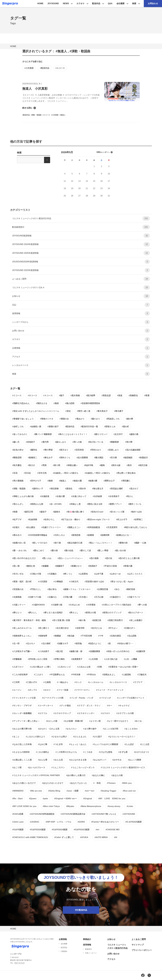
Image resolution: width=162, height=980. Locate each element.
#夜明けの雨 (90, 613)
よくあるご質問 (81, 279)
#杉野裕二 (138, 520)
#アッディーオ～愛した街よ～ (26, 721)
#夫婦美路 (17, 597)
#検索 (15, 512)
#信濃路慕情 (94, 651)
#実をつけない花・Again (122, 582)
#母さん (129, 496)
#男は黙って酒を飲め (126, 473)
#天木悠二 (83, 597)
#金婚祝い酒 (36, 427)
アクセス (81, 357)
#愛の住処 (69, 551)
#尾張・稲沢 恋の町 (22, 582)
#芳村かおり (96, 450)
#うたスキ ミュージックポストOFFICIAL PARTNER (36, 775)
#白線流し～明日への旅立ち (66, 473)
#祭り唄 (57, 465)
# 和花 (97, 783)
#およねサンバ (99, 760)
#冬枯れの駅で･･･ (125, 644)
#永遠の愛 (60, 496)
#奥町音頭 (130, 589)
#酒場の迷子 (53, 427)
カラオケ (80, 3)
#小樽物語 (58, 582)
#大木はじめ (74, 605)
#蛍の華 (129, 442)
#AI (116, 837)
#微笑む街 (30, 566)
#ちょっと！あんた (78, 744)
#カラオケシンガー (86, 713)
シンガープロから (81, 322)
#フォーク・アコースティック (110, 690)
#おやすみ (117, 760)
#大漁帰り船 (57, 605)
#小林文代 (74, 582)
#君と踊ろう (44, 628)
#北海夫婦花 (115, 636)
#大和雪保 (91, 605)
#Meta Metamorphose (91, 806)
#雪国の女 (64, 419)
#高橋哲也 (133, 396)
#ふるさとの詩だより (36, 737)
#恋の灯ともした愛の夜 (129, 558)
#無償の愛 (93, 481)
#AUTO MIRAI (101, 837)
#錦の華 (129, 419)
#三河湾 (16, 682)
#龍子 (62, 396)
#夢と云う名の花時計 (53, 613)
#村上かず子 (122, 520)
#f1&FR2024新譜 (60, 830)
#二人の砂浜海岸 (20, 675)
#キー (110, 706)
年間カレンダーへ (105, 152)
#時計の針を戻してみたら (135, 527)
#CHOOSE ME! (113, 830)
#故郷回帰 (105, 535)
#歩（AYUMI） (56, 504)
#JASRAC (35, 822)
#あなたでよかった (78, 783)
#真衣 (129, 465)
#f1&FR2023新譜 (82, 830)
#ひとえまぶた (80, 737)
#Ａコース (60, 68)
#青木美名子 (102, 411)
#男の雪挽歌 (18, 481)
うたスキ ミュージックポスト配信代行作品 (81, 218)
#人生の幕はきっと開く (41, 667)
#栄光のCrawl (97, 512)
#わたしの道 (52, 721)
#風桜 (56, 403)
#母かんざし (18, 504)
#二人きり (39, 675)
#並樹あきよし (109, 675)
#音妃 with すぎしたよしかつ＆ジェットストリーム (36, 411)
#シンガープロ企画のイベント (131, 698)
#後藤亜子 (60, 566)
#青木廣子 (119, 411)
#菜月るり (64, 450)
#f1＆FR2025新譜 (133, 822)
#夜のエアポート (135, 613)
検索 (134, 3)
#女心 (117, 589)
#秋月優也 (17, 465)
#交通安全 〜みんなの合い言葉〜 (123, 667)
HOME (40, 3)
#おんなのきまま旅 (78, 760)
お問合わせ (153, 3)
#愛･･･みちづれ (19, 551)
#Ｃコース (17, 396)
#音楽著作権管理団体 (90, 403)
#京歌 (99, 667)
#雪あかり (80, 419)
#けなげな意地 (105, 752)
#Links (130, 806)
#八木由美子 (44, 651)
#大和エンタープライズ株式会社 (117, 605)
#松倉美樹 (32, 520)
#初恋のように (95, 644)
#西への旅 (77, 442)
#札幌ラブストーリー (51, 527)
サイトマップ (138, 945)
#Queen (33, 799)
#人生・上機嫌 (130, 659)
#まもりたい (71, 729)
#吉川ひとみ (96, 628)
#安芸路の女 (18, 589)
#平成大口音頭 (110, 566)
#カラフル (43, 713)
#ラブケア (138, 682)
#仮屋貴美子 (77, 659)
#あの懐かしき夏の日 (76, 775)
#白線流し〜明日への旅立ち (97, 473)
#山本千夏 (99, 574)
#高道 (120, 396)
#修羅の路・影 (76, 651)
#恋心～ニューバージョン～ (70, 558)
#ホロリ (47, 690)
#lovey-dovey (114, 806)
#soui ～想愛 (73, 791)
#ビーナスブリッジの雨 (53, 698)
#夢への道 (142, 605)
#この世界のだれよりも (66, 752)
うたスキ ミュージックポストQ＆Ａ (81, 287)
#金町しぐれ (18, 427)
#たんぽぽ (129, 744)
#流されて (134, 489)
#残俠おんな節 (37, 504)
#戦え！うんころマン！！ (100, 543)
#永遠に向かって (79, 496)
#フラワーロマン (82, 690)
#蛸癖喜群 (114, 442)
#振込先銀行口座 (75, 543)
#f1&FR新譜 (18, 830)
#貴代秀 (45, 442)
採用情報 (81, 313)
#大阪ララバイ (134, 597)
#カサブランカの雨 (125, 713)
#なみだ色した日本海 (22, 744)
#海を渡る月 (98, 489)
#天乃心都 (99, 597)
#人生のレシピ (64, 667)
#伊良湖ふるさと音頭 (38, 659)
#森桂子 (43, 512)
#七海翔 (47, 682)
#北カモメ (30, 644)
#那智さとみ (110, 427)
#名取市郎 (80, 628)
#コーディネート (46, 706)
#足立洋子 (118, 434)
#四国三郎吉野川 (115, 620)
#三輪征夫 (142, 675)
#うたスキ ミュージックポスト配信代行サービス (123, 768)
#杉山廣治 (30, 527)
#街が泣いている (96, 442)
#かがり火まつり (142, 752)
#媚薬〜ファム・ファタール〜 (77, 589)
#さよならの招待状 (21, 752)
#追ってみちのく (20, 434)
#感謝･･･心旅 (140, 543)
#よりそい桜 (95, 721)
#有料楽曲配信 (93, 527)
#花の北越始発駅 (133, 450)
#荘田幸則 (79, 450)
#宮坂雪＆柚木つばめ (94, 582)
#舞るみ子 (48, 458)
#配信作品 (45, 68)
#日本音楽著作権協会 (38, 535)
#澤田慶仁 (126, 481)
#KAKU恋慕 (18, 814)
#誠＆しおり (61, 442)
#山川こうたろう (135, 574)
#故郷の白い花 (19, 543)
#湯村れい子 (38, 489)
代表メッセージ (91, 953)
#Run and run (129, 791)
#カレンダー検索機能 (22, 713)
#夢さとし (74, 613)
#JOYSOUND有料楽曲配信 (42, 814)
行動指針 (64, 951)
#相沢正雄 (143, 465)
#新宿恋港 (76, 535)
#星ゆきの (17, 535)
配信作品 (96, 3)
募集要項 (88, 949)
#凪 (109, 644)
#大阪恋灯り (115, 597)
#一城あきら (63, 682)
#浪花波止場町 (116, 489)
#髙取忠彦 (106, 396)
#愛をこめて (39, 551)
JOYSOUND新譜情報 (81, 236)
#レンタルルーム (96, 682)
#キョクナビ (124, 706)
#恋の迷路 (94, 558)
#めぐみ (138, 721)
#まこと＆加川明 (111, 729)
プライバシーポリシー (142, 950)
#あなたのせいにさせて (53, 783)
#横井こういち (135, 504)
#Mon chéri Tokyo (51, 806)
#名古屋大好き (62, 628)
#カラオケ (105, 713)
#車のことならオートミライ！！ (73, 434)
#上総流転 (126, 675)
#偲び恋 (59, 651)
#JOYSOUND (129, 814)
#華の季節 (48, 450)
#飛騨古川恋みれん (21, 403)
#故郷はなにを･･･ (124, 535)
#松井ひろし (49, 520)
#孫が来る (52, 589)
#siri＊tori (90, 791)
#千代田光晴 (86, 636)
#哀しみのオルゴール (22, 628)
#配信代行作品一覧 (89, 427)
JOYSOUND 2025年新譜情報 (81, 253)
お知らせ (81, 296)
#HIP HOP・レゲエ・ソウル (58, 822)
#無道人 (63, 481)
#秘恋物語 (128, 458)
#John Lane (18, 822)
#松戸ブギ (17, 520)
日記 (81, 305)
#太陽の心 (52, 597)
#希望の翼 (128, 566)
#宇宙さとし (36, 589)
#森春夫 (57, 512)
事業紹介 (87, 939)
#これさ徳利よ (43, 752)
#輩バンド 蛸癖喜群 (43, 434)
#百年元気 (42, 473)
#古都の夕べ (129, 628)
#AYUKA (84, 837)
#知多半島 (89, 465)
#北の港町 (46, 644)
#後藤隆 (45, 566)
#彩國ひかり (76, 566)
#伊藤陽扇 (17, 659)
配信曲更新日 (81, 227)
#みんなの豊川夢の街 (22, 729)
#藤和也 (33, 450)
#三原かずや (31, 682)
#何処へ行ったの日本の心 (118, 651)
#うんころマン (58, 768)
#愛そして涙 (85, 551)
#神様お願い (72, 465)
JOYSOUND (53, 3)
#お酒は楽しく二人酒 (22, 760)
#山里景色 (83, 574)
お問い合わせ (81, 331)
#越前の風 (134, 434)
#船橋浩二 (32, 458)
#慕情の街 (123, 543)
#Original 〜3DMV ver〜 (65, 799)
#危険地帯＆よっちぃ (22, 636)
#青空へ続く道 (84, 411)
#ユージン (17, 690)
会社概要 (120, 3)
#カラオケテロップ (62, 713)
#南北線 (71, 636)
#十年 (101, 636)
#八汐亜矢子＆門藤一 (22, 651)
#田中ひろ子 (36, 481)
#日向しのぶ (59, 535)
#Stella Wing (54, 791)
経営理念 (64, 948)
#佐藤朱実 (141, 651)
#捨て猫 (57, 543)
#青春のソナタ (47, 419)
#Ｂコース (32, 396)
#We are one (36, 791)
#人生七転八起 (111, 659)
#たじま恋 (145, 744)
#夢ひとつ (17, 613)
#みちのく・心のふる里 (49, 729)
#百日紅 (27, 473)
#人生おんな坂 (84, 667)
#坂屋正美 (97, 620)
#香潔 (147, 396)
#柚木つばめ (136, 512)
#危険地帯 (43, 636)
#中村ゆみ (91, 675)
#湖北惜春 (54, 489)
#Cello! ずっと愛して (64, 837)
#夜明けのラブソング (112, 613)
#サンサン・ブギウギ (22, 706)
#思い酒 (16, 566)
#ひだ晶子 (97, 737)
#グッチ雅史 (65, 706)
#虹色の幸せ (18, 450)
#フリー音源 (63, 690)
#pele (45, 799)
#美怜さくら (65, 458)
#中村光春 (76, 675)
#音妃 (68, 411)
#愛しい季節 (103, 551)
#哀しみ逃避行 (136, 620)
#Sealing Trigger (108, 791)
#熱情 (50, 481)
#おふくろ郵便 (134, 760)
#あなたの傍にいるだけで (24, 783)
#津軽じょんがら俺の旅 (23, 496)
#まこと (16, 737)
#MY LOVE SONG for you (112, 799)
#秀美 (44, 465)
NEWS (66, 3)
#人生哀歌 (93, 659)
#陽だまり (95, 419)
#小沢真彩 (29, 68)
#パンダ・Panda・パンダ (81, 698)
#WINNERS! (18, 791)
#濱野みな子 (109, 481)
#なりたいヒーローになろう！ (122, 737)
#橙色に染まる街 (95, 504)
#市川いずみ (18, 574)
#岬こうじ (68, 574)
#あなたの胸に (98, 775)
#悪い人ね (47, 558)
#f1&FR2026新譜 (38, 830)
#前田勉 (78, 644)
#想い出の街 (120, 551)
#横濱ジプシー (115, 504)
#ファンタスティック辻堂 (24, 698)
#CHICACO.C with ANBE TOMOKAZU (30, 837)
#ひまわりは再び (59, 737)
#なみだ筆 (43, 744)
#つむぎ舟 (58, 744)
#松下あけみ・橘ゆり (71, 520)
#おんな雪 (43, 760)
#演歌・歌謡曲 (19, 489)
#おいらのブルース (37, 768)
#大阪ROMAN (38, 605)
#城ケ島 (82, 620)
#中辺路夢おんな (57, 675)
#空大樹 (113, 458)
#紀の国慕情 (82, 458)
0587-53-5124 (19, 963)
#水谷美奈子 (114, 496)
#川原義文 (52, 574)
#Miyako (70, 806)
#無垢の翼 (77, 481)
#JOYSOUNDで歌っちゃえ (104, 814)
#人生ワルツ (18, 667)
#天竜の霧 (68, 597)
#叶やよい (113, 628)
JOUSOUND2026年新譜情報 (81, 262)
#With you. (127, 783)
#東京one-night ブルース (98, 520)
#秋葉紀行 (143, 458)
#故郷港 (90, 535)
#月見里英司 (112, 527)
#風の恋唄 (70, 403)
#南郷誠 (57, 636)
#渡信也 (69, 489)
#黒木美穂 (75, 396)
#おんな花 (58, 760)
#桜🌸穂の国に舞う (75, 512)
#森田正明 (28, 512)
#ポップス (32, 690)
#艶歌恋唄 (17, 458)
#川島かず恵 (36, 574)
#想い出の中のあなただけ (24, 558)
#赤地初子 (30, 442)
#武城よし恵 (75, 504)
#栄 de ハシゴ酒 (117, 512)
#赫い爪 (16, 442)
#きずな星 (123, 752)
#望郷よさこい (74, 527)
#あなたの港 (117, 775)
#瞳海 (102, 465)
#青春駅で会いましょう (23, 419)
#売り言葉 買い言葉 (62, 620)
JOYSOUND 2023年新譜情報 (81, 270)
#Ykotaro (111, 783)
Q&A (110, 3)
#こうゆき (88, 752)
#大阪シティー (19, 605)
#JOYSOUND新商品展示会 (73, 814)
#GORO (81, 822)
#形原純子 (93, 566)
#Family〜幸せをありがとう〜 (105, 822)
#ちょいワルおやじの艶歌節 (105, 744)
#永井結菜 (97, 496)
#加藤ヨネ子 (63, 644)
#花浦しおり (113, 450)
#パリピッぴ (105, 698)
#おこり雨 (17, 768)
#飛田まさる (42, 403)
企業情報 (81, 348)
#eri (97, 830)
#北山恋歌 (132, 636)
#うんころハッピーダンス (83, 768)
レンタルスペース (81, 365)
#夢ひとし (32, 613)
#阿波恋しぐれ (113, 419)
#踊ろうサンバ (101, 434)
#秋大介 (31, 465)
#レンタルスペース (118, 682)
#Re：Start (17, 799)
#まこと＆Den (131, 729)
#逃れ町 (125, 427)
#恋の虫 (109, 558)
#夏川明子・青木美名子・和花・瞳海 (29, 620)
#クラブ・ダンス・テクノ (89, 706)
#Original (88, 799)
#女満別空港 (102, 589)
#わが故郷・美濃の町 (73, 721)
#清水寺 (82, 489)
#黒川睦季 (91, 396)
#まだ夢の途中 (90, 729)
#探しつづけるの (40, 543)
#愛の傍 (54, 551)
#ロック (78, 682)
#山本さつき (115, 574)
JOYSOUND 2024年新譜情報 (81, 244)
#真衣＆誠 (116, 465)
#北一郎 (16, 644)
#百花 (15, 473)
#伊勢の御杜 (59, 659)
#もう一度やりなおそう (118, 721)
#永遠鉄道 (45, 496)
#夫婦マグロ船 (34, 597)
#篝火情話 (99, 458)
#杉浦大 (16, 527)
